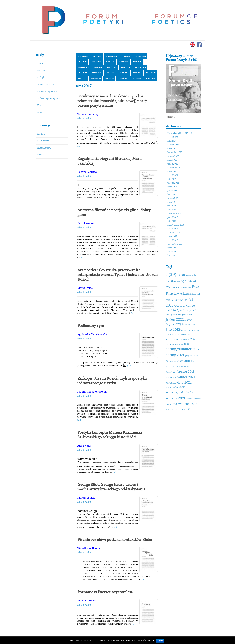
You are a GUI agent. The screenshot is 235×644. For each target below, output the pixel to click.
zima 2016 (109, 78)
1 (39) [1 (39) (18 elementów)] (171, 274)
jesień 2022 (96, 62)
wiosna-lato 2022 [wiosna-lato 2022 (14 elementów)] (179, 382)
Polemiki (41, 112)
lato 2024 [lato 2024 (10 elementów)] (184, 330)
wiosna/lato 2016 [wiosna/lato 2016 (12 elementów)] (176, 387)
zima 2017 (82, 78)
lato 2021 (137, 62)
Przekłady (42, 71)
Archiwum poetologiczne (49, 99)
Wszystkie (150, 78)
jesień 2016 (96, 78)
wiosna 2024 (111, 56)
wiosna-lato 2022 (175, 168)
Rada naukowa (44, 148)
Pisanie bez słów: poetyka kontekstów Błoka (115, 540)
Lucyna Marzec (87, 172)
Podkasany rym (91, 326)
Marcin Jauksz (86, 498)
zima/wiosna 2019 (176, 214)
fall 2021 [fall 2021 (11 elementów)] (184, 300)
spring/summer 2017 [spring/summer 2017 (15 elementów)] (183, 349)
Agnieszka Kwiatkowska (92, 334)
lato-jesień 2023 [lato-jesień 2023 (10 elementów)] (190, 325)
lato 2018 (137, 73)
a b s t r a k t (84, 118)
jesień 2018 (124, 73)
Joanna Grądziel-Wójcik (92, 392)
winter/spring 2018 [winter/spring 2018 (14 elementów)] (180, 371)
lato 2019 (110, 73)
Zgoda (160, 641)
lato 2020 (125, 67)
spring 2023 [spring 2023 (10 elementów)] (189, 356)
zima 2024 (126, 56)
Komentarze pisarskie (47, 92)
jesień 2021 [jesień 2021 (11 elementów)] (187, 315)
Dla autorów (43, 141)
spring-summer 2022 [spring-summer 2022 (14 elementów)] (182, 339)
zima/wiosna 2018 (176, 225)
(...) (79, 146)
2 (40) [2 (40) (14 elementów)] (181, 275)
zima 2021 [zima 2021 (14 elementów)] (183, 409)
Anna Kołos (85, 446)
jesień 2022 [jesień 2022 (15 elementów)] (175, 319)
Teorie (40, 64)
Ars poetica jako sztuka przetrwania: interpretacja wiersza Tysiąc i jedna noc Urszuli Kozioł (117, 275)
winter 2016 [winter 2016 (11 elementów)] (171, 377)
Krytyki (41, 105)
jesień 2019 (96, 73)
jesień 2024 (83, 56)
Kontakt (41, 134)
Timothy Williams (89, 548)
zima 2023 (83, 62)
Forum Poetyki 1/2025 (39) (180, 133)
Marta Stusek (86, 288)
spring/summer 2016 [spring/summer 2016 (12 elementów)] (178, 344)
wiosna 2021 (84, 67)
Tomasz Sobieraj (88, 114)
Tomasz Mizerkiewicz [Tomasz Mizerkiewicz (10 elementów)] (181, 366)
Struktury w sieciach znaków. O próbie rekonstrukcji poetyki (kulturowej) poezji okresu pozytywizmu (112, 101)
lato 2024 (97, 56)
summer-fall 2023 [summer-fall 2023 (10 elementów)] (176, 361)
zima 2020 (83, 73)
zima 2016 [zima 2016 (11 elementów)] (171, 410)
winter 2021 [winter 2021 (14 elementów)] (186, 377)
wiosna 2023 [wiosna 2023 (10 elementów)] (190, 399)
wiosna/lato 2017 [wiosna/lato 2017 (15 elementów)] (180, 392)
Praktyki (41, 78)
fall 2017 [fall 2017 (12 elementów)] (175, 300)
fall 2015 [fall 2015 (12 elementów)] (192, 294)
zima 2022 (110, 62)
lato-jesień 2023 (175, 152)
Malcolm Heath (87, 601)
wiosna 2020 (140, 67)
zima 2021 (98, 67)
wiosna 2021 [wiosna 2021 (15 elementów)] (176, 398)
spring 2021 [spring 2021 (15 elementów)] (175, 355)
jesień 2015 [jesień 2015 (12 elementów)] (172, 310)
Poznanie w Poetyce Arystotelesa (105, 592)
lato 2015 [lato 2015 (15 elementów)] (173, 329)
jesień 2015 (123, 78)
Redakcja (41, 155)
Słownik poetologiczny (48, 85)
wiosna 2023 (140, 56)
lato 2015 (137, 78)
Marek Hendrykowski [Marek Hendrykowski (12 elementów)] (178, 334)
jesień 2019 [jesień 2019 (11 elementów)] (176, 315)
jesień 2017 (151, 73)
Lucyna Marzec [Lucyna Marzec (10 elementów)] (193, 330)
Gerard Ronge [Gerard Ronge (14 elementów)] (185, 305)
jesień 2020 (112, 67)
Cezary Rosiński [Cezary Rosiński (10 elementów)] (186, 288)
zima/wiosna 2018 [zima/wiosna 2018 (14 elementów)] (184, 404)
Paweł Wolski (86, 223)
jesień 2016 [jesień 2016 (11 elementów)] (184, 310)
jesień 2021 (124, 62)
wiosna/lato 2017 (176, 233)
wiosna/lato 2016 (176, 244)
